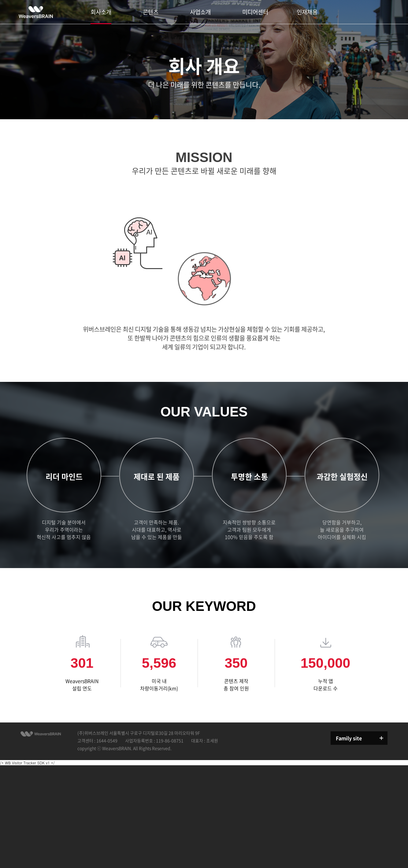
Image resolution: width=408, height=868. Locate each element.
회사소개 (101, 12)
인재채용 (307, 12)
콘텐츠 (151, 12)
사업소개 (200, 12)
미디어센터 (255, 12)
